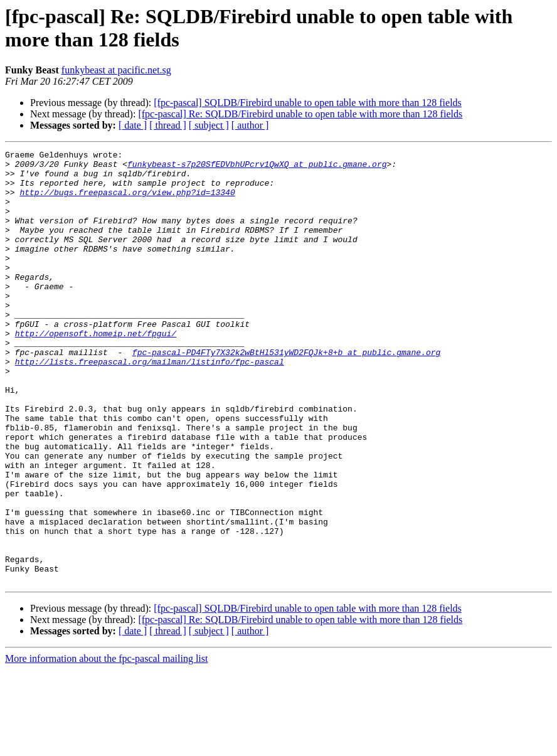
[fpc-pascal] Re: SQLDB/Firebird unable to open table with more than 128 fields (300, 114)
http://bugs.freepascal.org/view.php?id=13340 (127, 201)
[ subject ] (209, 125)
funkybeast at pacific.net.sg (116, 70)
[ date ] (133, 125)
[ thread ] (168, 125)
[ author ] (250, 125)
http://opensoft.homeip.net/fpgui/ (96, 371)
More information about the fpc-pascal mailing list (106, 745)
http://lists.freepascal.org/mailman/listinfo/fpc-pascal (150, 405)
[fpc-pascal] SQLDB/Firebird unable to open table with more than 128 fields (308, 103)
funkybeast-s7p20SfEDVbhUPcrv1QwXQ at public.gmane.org (257, 168)
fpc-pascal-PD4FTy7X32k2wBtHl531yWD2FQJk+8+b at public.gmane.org (286, 393)
